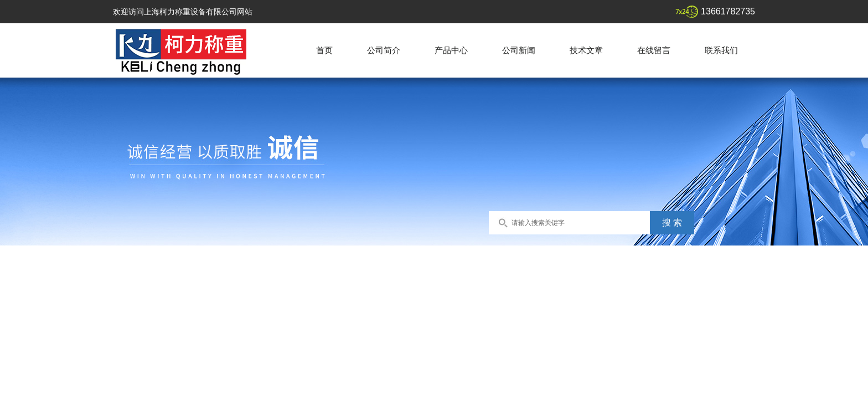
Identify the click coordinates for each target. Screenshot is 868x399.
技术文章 (586, 50)
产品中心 (451, 50)
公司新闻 (519, 50)
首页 (324, 50)
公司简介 (384, 50)
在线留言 (654, 50)
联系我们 (721, 50)
